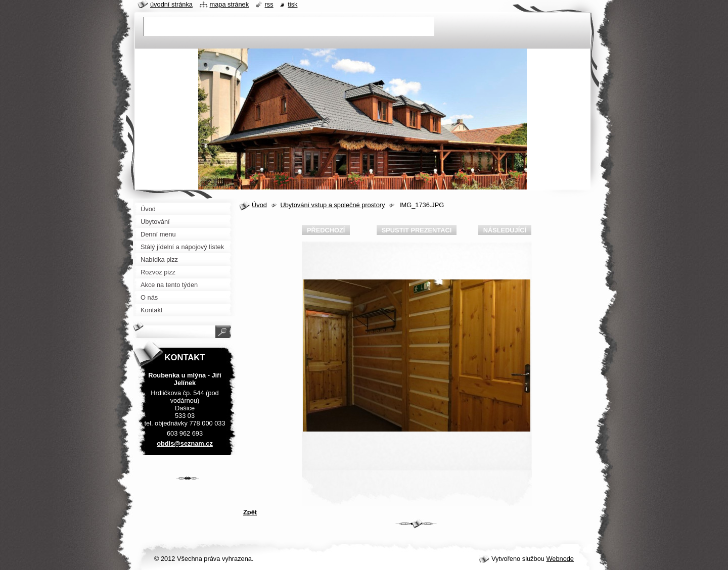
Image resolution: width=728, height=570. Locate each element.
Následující (505, 230)
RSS (269, 4)
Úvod (259, 205)
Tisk (292, 4)
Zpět (250, 512)
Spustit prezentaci (417, 230)
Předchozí (326, 230)
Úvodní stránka (171, 4)
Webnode (560, 559)
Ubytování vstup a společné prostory (332, 205)
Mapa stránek (230, 4)
